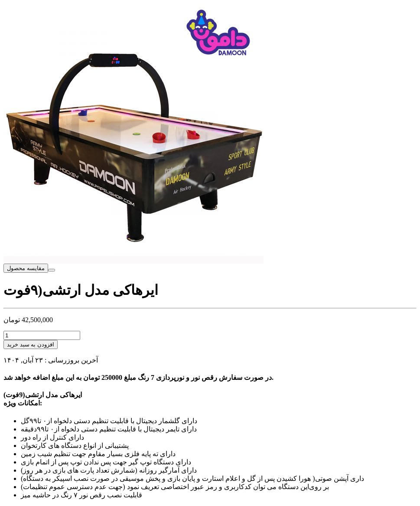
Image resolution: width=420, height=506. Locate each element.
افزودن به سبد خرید (31, 344)
